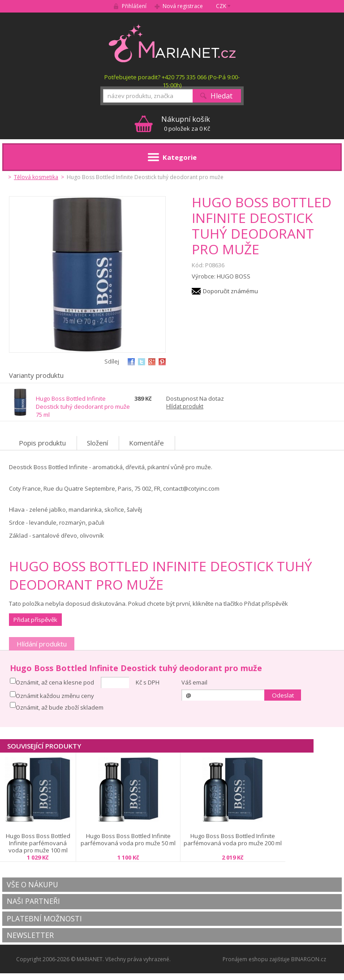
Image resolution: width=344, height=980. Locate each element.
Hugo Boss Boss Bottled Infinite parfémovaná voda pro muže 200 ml (233, 840)
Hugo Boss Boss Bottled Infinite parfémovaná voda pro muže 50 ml (128, 840)
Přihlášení (134, 6)
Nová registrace (183, 6)
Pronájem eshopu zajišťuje (256, 959)
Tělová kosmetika (36, 177)
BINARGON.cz (309, 959)
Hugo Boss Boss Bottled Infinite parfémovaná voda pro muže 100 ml (38, 843)
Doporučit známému (230, 291)
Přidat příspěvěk (35, 620)
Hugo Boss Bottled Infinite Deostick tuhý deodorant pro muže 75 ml (83, 407)
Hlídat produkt (185, 406)
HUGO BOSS (234, 276)
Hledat (221, 96)
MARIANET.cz (172, 43)
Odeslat (283, 695)
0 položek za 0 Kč (186, 123)
